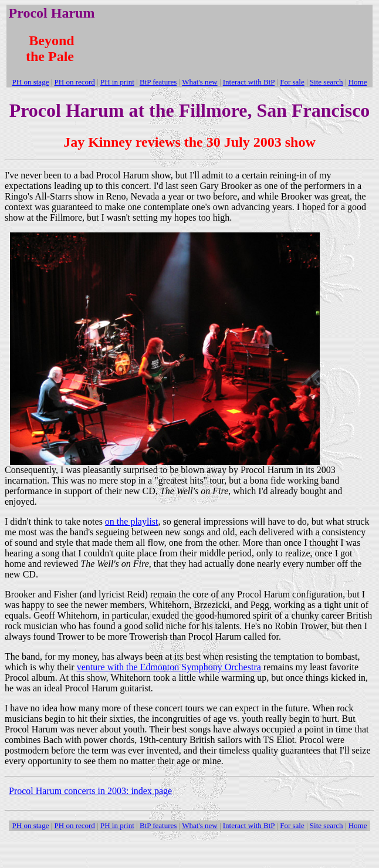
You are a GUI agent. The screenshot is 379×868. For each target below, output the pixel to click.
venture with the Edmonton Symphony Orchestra (169, 667)
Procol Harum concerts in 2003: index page (90, 791)
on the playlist (132, 521)
